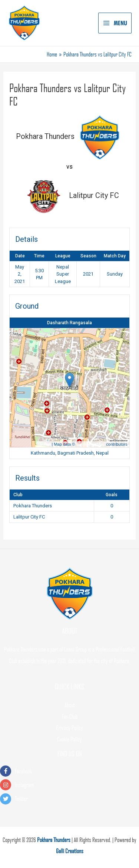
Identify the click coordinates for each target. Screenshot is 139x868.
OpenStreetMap (91, 444)
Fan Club (70, 716)
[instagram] (69, 785)
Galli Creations (70, 851)
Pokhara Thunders (54, 840)
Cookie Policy (69, 739)
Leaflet (44, 444)
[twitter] (69, 799)
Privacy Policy (69, 728)
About (70, 705)
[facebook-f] (69, 771)
